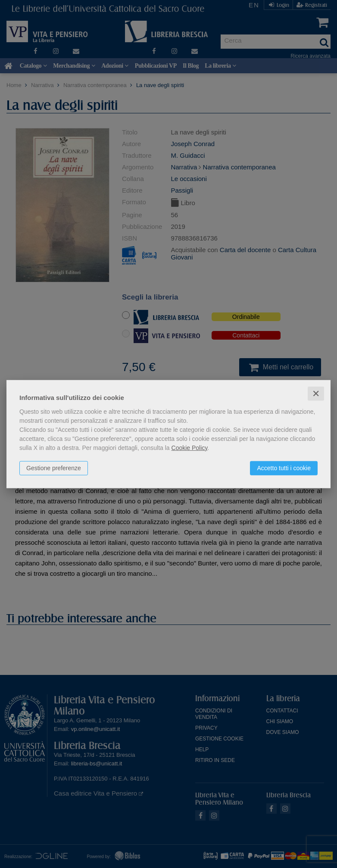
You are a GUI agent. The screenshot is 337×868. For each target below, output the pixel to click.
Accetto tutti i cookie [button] (284, 468)
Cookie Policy (190, 447)
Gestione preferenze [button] (54, 468)
